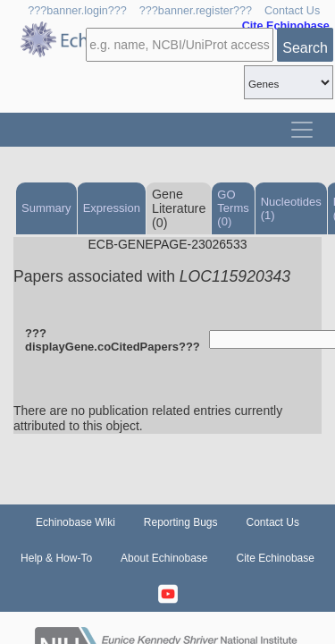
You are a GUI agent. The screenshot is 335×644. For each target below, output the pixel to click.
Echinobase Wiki (75, 522)
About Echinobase (164, 558)
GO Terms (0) (233, 208)
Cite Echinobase (276, 558)
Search (305, 48)
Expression (112, 208)
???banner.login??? (77, 11)
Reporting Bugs (181, 522)
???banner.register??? (196, 11)
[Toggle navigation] (302, 130)
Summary (46, 208)
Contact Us (292, 11)
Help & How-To (56, 558)
